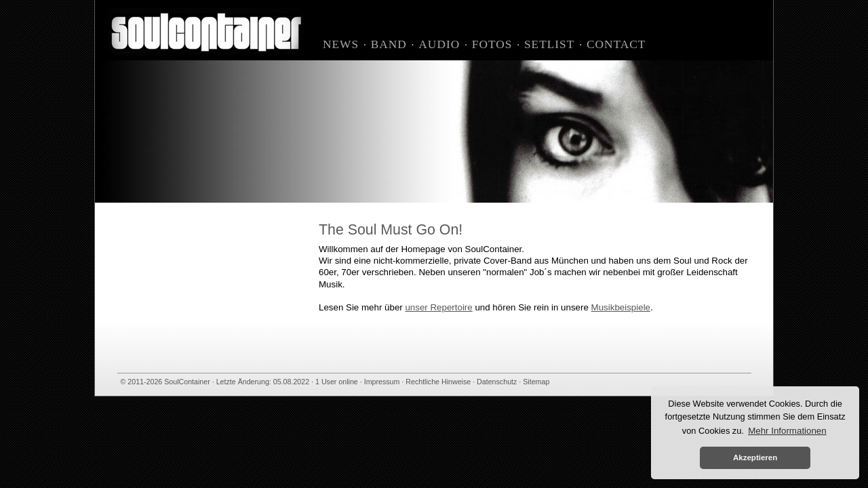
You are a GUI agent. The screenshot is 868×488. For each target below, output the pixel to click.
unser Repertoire (438, 307)
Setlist (549, 44)
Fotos (492, 44)
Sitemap (536, 382)
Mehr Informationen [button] (787, 431)
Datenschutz (497, 382)
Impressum (382, 382)
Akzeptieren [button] (755, 457)
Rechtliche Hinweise (438, 382)
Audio (439, 44)
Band (389, 44)
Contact (616, 44)
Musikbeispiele (621, 307)
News (341, 44)
